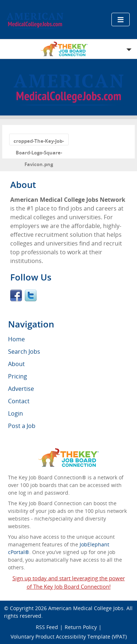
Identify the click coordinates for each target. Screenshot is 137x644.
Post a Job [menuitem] (22, 426)
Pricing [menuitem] (18, 376)
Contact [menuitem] (19, 401)
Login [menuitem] (16, 413)
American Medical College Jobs (86, 608)
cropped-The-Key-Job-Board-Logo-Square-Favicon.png (39, 142)
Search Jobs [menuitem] (24, 352)
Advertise (21, 389)
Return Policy (81, 627)
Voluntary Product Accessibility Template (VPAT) (69, 637)
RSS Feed (47, 627)
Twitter (31, 295)
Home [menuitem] (16, 339)
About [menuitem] (16, 364)
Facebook (16, 295)
